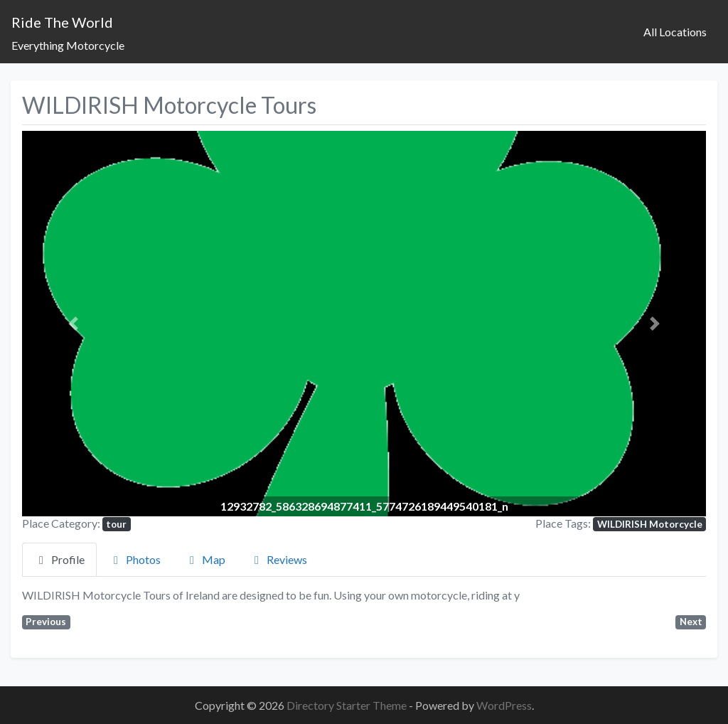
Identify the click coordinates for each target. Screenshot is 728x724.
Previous (46, 622)
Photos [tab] (135, 559)
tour (116, 524)
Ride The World (62, 22)
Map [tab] (205, 559)
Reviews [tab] (278, 559)
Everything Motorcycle (68, 45)
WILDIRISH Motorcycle (650, 524)
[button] (73, 323)
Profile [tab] (59, 559)
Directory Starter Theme (348, 705)
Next (691, 622)
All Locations (675, 32)
